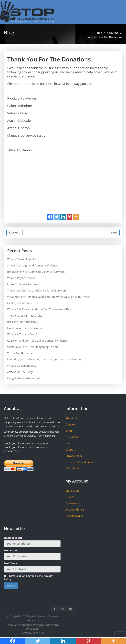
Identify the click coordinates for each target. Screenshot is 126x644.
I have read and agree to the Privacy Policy (28, 577)
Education (72, 437)
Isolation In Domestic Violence (26, 328)
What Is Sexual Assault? (22, 259)
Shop (69, 431)
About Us (71, 418)
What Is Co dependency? (22, 366)
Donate (70, 424)
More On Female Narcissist (24, 284)
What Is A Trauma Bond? (22, 334)
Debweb (34, 629)
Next (114, 233)
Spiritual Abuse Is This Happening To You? (33, 347)
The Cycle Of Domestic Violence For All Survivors (37, 291)
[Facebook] (50, 217)
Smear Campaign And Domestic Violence (32, 265)
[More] (76, 217)
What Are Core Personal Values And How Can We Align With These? (49, 297)
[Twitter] (57, 217)
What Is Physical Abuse (21, 278)
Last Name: (11, 563)
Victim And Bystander (21, 353)
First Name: (11, 550)
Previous (14, 233)
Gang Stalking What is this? (24, 378)
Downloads (72, 503)
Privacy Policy (74, 456)
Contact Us (72, 468)
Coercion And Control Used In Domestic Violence (37, 341)
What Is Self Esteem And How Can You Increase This (39, 309)
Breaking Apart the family (23, 322)
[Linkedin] (63, 217)
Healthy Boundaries (19, 303)
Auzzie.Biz (38, 633)
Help (68, 443)
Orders (70, 497)
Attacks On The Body (20, 372)
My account (73, 491)
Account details (75, 510)
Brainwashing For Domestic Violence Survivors (36, 272)
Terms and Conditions (79, 462)
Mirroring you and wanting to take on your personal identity (44, 359)
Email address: (13, 538)
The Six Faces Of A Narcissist (25, 316)
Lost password (74, 516)
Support (71, 450)
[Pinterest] (69, 217)
